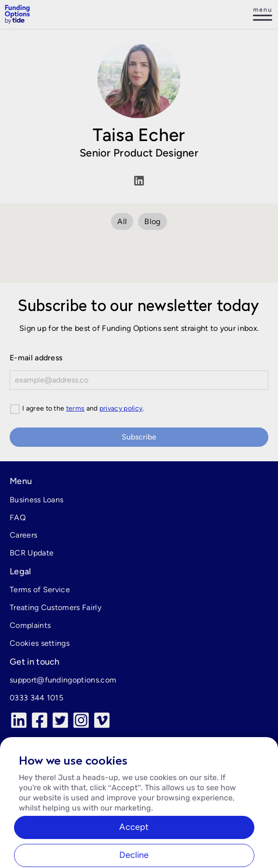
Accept (134, 834)
